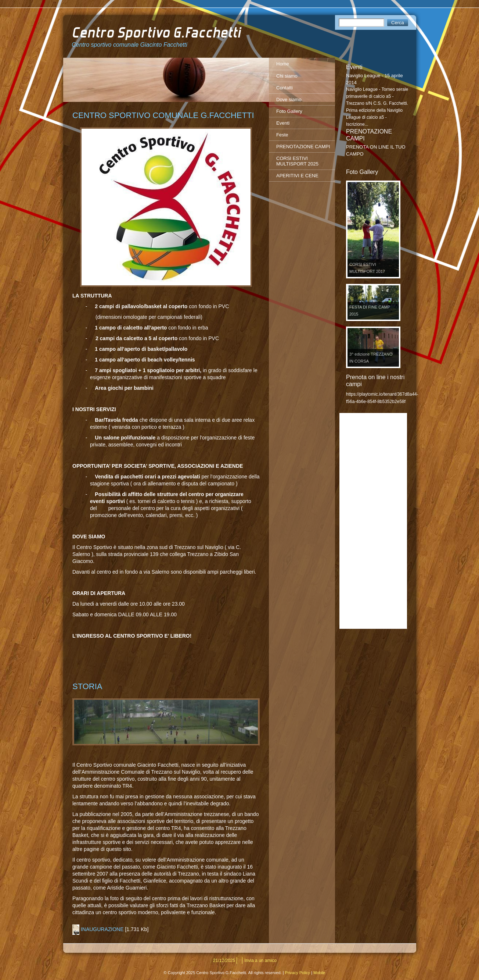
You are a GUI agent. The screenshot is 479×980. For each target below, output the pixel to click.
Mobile (319, 973)
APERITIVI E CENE (297, 176)
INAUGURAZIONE (102, 929)
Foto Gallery (289, 111)
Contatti (284, 88)
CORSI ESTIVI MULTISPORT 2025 (297, 161)
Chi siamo (287, 76)
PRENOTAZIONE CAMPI (303, 147)
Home (283, 64)
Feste (282, 135)
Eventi (283, 123)
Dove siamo (289, 99)
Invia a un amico (261, 961)
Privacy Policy (298, 973)
